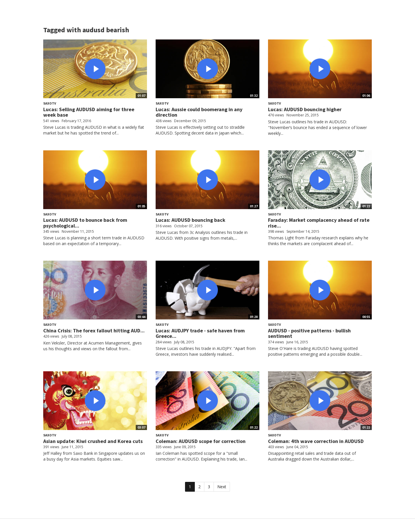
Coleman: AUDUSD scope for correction (201, 441)
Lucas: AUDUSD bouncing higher (305, 109)
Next (222, 487)
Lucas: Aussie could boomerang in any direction (199, 112)
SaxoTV (50, 103)
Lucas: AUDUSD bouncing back (190, 220)
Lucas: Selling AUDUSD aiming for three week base (89, 112)
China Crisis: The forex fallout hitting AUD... (94, 331)
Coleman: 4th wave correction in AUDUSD (316, 441)
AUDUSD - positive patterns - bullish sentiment (309, 333)
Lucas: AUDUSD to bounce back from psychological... (85, 223)
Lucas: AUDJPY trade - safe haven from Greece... (200, 333)
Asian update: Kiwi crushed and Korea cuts (93, 441)
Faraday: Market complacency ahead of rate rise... (319, 223)
